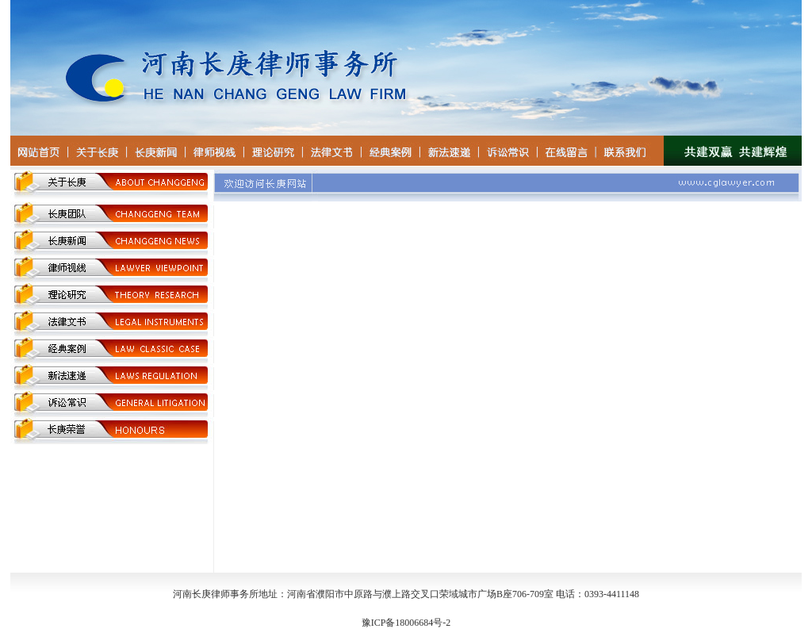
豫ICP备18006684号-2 (406, 623)
